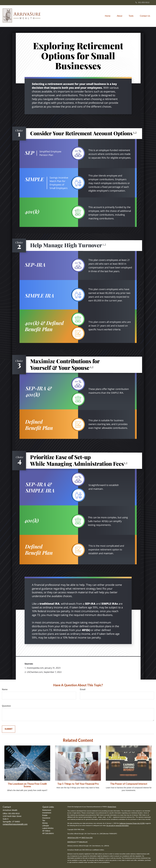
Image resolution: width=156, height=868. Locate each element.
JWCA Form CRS (73, 838)
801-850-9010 (142, 2)
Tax (44, 820)
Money (45, 823)
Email (83, 689)
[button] (120, 16)
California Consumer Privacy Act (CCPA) (132, 823)
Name (5, 689)
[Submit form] (9, 729)
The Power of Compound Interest (129, 784)
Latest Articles (48, 828)
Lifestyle (46, 826)
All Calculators (48, 833)
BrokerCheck (112, 807)
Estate (45, 815)
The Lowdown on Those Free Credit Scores (27, 785)
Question (6, 706)
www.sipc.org (83, 842)
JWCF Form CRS (87, 838)
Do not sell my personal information (118, 825)
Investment (47, 813)
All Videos (46, 831)
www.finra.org (72, 842)
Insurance (46, 818)
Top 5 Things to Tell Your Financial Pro (78, 784)
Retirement (47, 810)
